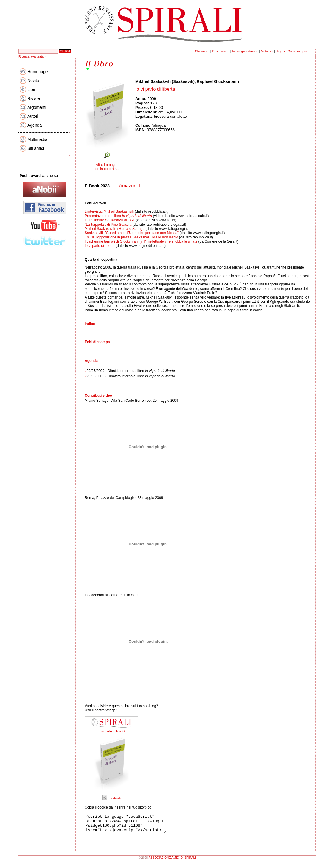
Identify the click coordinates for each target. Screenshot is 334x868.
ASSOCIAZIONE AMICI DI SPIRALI (172, 861)
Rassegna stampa (245, 51)
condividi (111, 798)
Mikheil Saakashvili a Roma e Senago (115, 229)
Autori (33, 116)
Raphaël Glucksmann (218, 81)
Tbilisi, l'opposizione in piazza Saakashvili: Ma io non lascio (131, 237)
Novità (33, 81)
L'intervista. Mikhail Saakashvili (109, 211)
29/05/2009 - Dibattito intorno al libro (131, 371)
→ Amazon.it (127, 186)
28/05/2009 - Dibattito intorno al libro (131, 376)
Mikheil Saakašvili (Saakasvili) (165, 81)
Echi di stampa (97, 342)
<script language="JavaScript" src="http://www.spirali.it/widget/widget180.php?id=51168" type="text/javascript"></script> (131, 825)
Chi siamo (202, 51)
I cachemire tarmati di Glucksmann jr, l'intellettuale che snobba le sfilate (141, 241)
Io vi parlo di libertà (100, 246)
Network (267, 51)
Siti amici (36, 148)
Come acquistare (300, 51)
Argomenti (37, 107)
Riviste (34, 98)
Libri (31, 90)
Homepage (38, 72)
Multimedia (37, 139)
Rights (280, 51)
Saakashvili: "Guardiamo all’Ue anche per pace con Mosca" (132, 233)
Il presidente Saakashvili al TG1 (110, 220)
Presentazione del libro (119, 216)
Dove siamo (221, 51)
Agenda (34, 125)
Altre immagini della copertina (107, 167)
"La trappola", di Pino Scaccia (109, 225)
